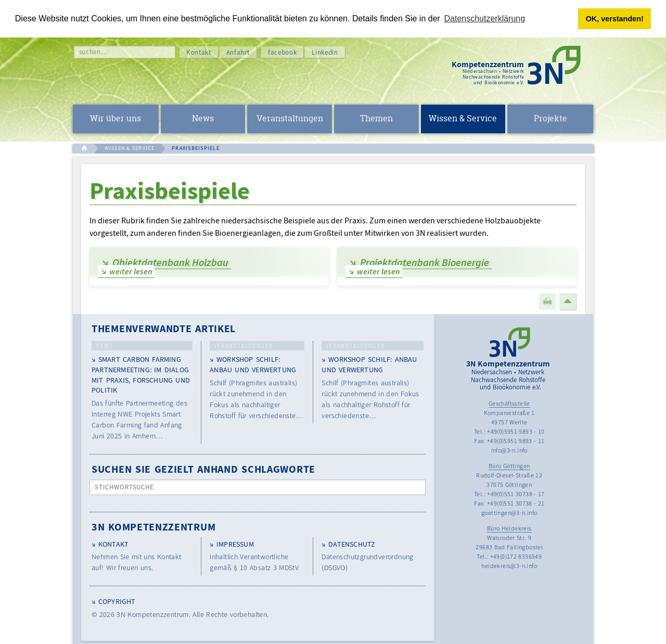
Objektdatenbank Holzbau (170, 262)
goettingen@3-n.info (509, 513)
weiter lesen (131, 271)
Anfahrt (238, 52)
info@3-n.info (509, 450)
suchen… (93, 52)
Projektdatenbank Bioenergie (425, 262)
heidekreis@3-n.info (509, 566)
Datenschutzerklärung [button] (485, 18)
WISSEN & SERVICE (130, 148)
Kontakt (199, 52)
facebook (282, 52)
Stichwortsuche (125, 487)
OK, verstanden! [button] (615, 19)
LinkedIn (325, 52)
